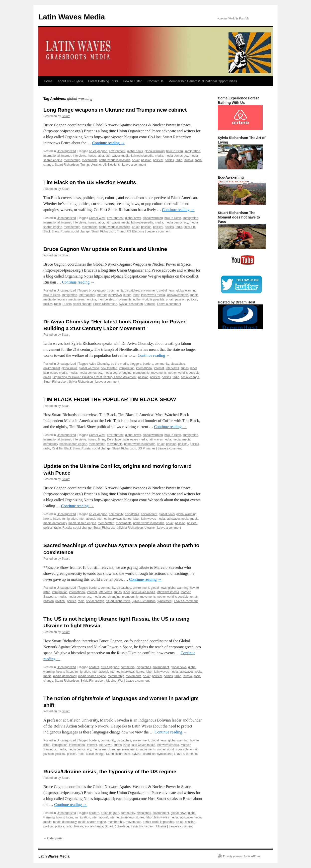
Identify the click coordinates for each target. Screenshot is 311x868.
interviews (80, 156)
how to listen (175, 151)
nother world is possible (115, 160)
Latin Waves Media (72, 17)
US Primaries (147, 448)
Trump (85, 165)
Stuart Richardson (67, 165)
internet (66, 156)
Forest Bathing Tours (103, 81)
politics (169, 160)
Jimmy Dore (106, 439)
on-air (136, 160)
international (51, 156)
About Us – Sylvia (70, 81)
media (159, 156)
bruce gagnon (98, 151)
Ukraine (96, 165)
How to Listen (133, 81)
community (116, 290)
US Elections (111, 165)
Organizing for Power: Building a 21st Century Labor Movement (95, 377)
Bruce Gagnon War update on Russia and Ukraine (105, 249)
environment (117, 151)
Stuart (66, 116)
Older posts (53, 838)
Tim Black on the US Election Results (90, 182)
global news (135, 151)
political (158, 160)
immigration (192, 151)
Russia (189, 160)
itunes (92, 156)
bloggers (136, 364)
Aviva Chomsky (99, 364)
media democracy (176, 156)
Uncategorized (66, 151)
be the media (119, 364)
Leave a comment (134, 165)
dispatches (132, 290)
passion (146, 160)
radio (179, 160)
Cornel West (97, 218)
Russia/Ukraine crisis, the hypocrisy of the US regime (110, 771)
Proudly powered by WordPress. (242, 856)
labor (101, 156)
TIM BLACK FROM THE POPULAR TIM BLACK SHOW (110, 399)
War (121, 681)
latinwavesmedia (142, 156)
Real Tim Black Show (66, 448)
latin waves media (117, 156)
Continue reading (109, 143)
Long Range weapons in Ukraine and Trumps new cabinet (115, 110)
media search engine (82, 299)
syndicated (164, 601)
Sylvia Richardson (131, 304)
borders (148, 364)
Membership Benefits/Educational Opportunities (203, 81)
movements (90, 160)
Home (48, 81)
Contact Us (155, 81)
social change (80, 231)
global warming (155, 151)
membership (72, 160)
